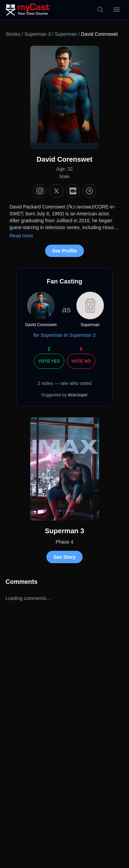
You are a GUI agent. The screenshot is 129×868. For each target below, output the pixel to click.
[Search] (100, 10)
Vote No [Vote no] (81, 361)
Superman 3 (37, 34)
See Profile (64, 251)
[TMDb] (89, 191)
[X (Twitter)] (56, 191)
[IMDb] (73, 191)
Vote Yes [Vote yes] (49, 361)
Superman (66, 34)
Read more (21, 236)
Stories (13, 34)
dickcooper (78, 395)
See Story (64, 557)
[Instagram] (40, 191)
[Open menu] (117, 10)
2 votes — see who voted (64, 383)
